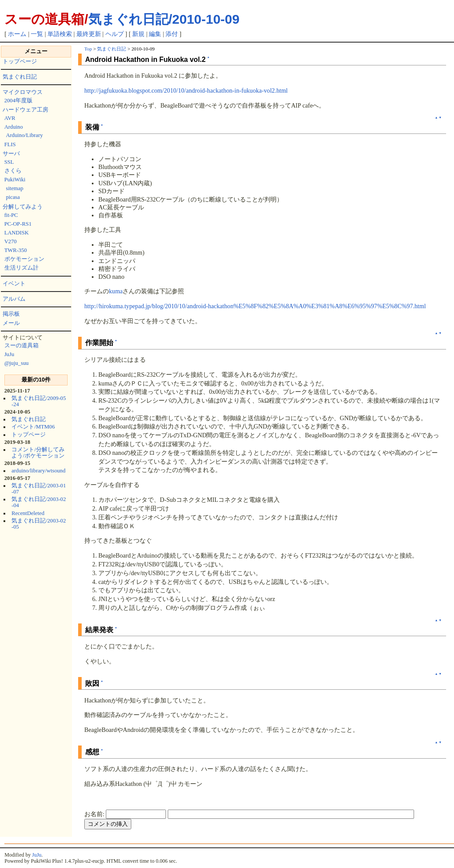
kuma (116, 291)
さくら (13, 171)
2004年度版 (18, 101)
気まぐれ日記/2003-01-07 (39, 489)
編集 (155, 34)
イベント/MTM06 (33, 427)
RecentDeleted (28, 513)
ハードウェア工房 (25, 110)
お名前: (95, 814)
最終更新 (89, 34)
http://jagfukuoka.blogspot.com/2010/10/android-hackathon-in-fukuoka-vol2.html (186, 90)
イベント (14, 284)
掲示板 (11, 314)
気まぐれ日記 (20, 77)
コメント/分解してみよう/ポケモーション (38, 453)
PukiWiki (15, 180)
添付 (172, 34)
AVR (10, 118)
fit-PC (11, 215)
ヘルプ (115, 34)
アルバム (14, 299)
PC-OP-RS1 (18, 224)
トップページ (20, 61)
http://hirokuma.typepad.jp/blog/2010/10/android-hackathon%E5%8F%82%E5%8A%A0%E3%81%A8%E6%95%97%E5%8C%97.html (255, 306)
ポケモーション (24, 259)
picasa (13, 197)
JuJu (9, 354)
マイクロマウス (23, 92)
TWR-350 (16, 250)
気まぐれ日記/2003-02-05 (39, 524)
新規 (138, 34)
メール (11, 323)
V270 (11, 241)
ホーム (17, 34)
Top (88, 49)
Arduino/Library (24, 135)
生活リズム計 (22, 268)
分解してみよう (23, 207)
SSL (9, 162)
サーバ (11, 154)
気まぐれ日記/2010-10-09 (164, 19)
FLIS (10, 144)
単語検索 (60, 34)
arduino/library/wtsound (38, 471)
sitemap (14, 188)
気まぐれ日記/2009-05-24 (39, 401)
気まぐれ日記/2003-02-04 (39, 502)
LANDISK (17, 233)
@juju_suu (17, 363)
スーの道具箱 (22, 346)
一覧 (37, 34)
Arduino (14, 127)
